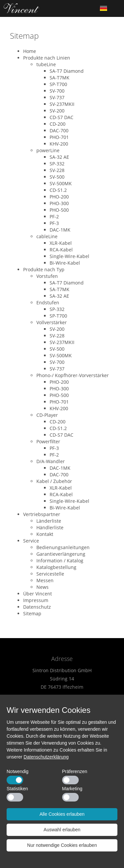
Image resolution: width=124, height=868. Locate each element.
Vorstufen (47, 276)
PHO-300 (59, 203)
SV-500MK (61, 183)
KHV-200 (59, 144)
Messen (45, 580)
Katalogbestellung (56, 567)
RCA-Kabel (61, 250)
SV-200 (57, 111)
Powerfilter (48, 441)
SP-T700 (58, 84)
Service (31, 541)
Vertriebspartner (42, 514)
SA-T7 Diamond (67, 71)
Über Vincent (38, 594)
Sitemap (32, 613)
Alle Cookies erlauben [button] (62, 814)
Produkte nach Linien (47, 58)
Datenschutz (37, 607)
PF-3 (54, 223)
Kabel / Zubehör (54, 481)
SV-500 (57, 177)
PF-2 (54, 217)
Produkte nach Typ (44, 269)
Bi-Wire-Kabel (65, 263)
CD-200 (58, 124)
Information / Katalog (60, 561)
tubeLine (46, 64)
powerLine (48, 150)
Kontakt (45, 534)
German (103, 8)
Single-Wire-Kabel (69, 256)
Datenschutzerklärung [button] (46, 757)
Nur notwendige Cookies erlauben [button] (62, 845)
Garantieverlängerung (61, 554)
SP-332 (57, 164)
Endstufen (48, 303)
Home (21, 8)
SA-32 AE (59, 157)
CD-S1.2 (58, 190)
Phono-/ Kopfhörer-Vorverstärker (73, 375)
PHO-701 (59, 137)
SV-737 (57, 97)
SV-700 (57, 91)
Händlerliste (50, 527)
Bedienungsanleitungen (63, 547)
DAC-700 (59, 130)
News (42, 587)
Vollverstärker (52, 322)
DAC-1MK (60, 230)
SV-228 (57, 170)
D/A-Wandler (51, 461)
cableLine (47, 236)
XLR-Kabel (61, 243)
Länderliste (49, 521)
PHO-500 (59, 210)
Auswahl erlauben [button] (62, 830)
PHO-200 (59, 197)
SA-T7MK (60, 78)
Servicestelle (50, 574)
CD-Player (47, 415)
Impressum (36, 600)
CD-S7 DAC (62, 117)
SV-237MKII (62, 104)
